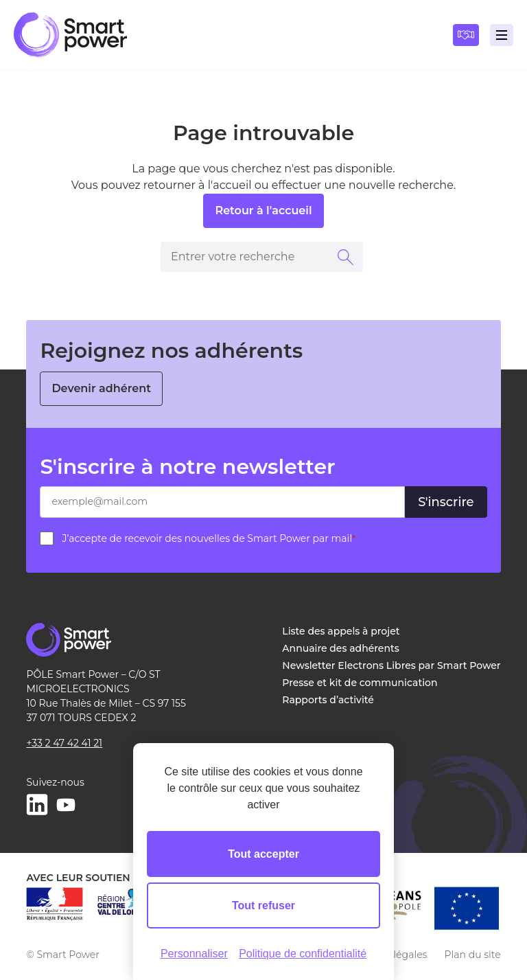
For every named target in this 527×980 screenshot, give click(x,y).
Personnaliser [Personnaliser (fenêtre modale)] (194, 954)
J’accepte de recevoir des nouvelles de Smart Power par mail (209, 538)
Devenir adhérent (101, 388)
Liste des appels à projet (341, 631)
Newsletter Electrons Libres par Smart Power (391, 665)
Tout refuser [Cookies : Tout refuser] (263, 905)
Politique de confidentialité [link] (303, 954)
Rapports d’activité (328, 700)
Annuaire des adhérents (340, 648)
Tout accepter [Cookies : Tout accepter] (263, 854)
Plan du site (472, 955)
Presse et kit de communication (360, 683)
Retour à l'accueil (263, 210)
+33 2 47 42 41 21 (64, 743)
